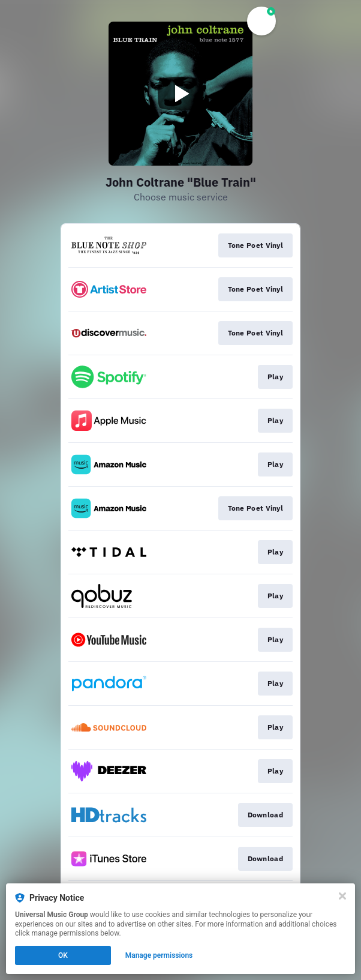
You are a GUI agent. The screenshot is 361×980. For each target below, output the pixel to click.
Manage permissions (159, 955)
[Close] (342, 896)
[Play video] (180, 94)
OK (63, 955)
